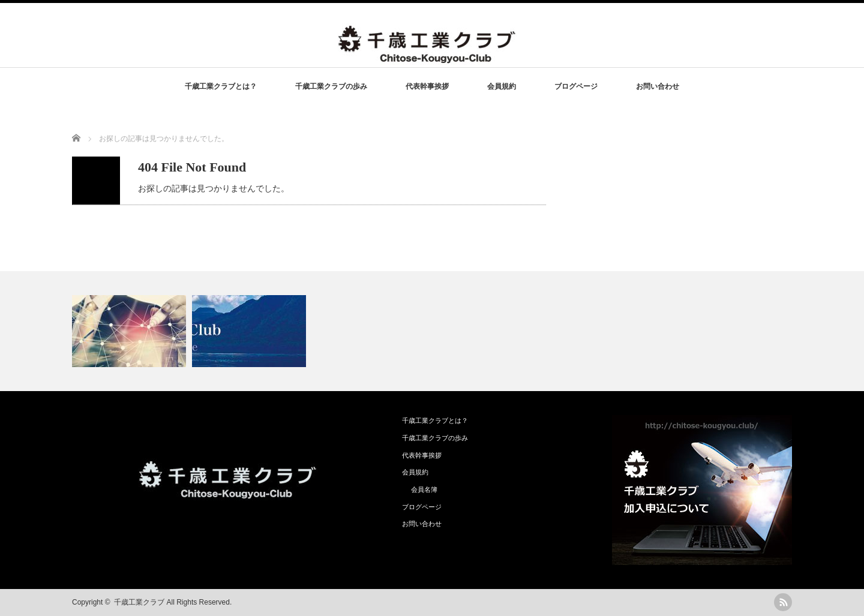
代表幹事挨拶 (427, 86)
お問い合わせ (658, 86)
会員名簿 (424, 489)
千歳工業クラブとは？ (221, 86)
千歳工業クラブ (139, 602)
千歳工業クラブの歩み (331, 86)
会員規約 (502, 86)
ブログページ (576, 86)
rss (783, 602)
